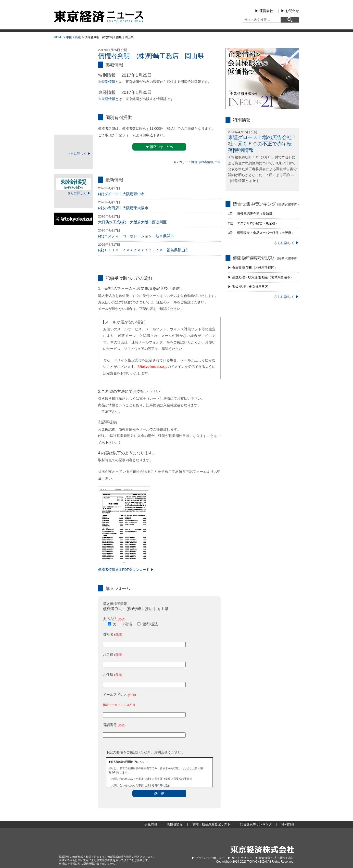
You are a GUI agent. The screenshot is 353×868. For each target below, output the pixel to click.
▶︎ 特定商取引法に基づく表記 (275, 858)
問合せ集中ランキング (74, 111)
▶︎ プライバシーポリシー (208, 858)
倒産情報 (74, 62)
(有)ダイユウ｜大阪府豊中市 (121, 194)
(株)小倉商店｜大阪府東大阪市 (123, 208)
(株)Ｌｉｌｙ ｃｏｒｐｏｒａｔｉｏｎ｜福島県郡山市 (143, 250)
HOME (58, 37)
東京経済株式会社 (262, 849)
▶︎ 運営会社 (264, 11)
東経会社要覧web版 (74, 184)
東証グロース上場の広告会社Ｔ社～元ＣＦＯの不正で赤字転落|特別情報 (262, 144)
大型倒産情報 (74, 52)
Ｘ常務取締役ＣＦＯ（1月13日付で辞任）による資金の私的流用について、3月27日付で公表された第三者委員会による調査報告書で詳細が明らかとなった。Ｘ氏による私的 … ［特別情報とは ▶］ (262, 169)
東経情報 (108, 99)
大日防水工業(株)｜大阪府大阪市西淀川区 (132, 222)
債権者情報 (206, 162)
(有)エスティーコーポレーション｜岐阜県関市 (136, 236)
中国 (69, 37)
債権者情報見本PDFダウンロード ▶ (126, 570)
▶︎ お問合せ (290, 11)
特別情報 (108, 82)
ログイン (74, 161)
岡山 (78, 37)
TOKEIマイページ (74, 144)
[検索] (290, 20)
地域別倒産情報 (74, 75)
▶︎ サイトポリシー (240, 858)
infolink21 (262, 79)
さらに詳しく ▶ (79, 154)
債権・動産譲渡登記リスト (74, 99)
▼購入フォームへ (159, 147)
